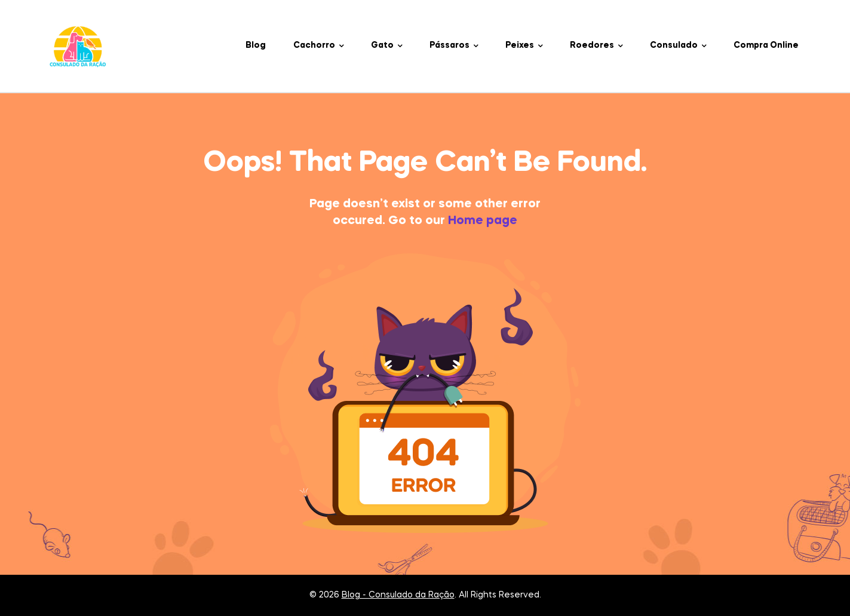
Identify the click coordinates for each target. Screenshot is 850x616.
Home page (483, 221)
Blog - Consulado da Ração (398, 595)
